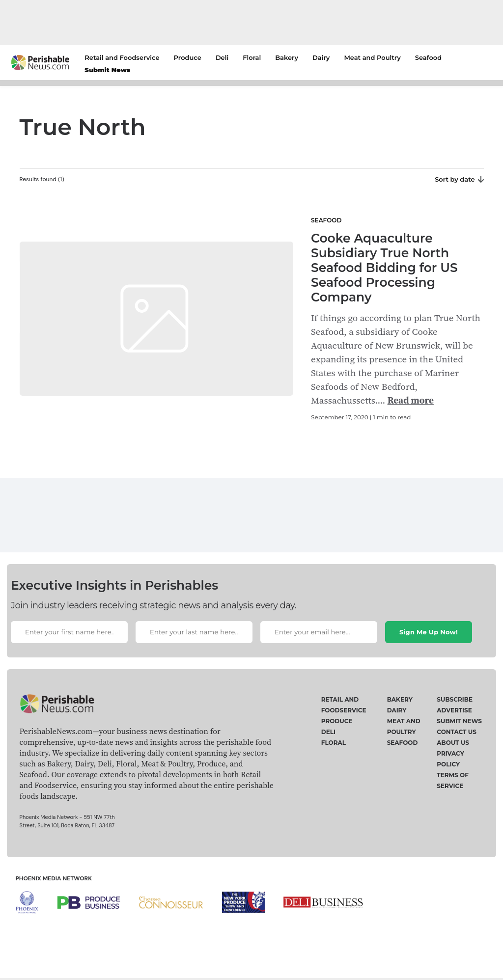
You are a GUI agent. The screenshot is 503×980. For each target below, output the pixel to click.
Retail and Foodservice (122, 57)
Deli (222, 57)
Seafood (428, 57)
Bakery (287, 57)
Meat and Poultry (372, 57)
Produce (188, 57)
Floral (252, 57)
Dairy (321, 57)
